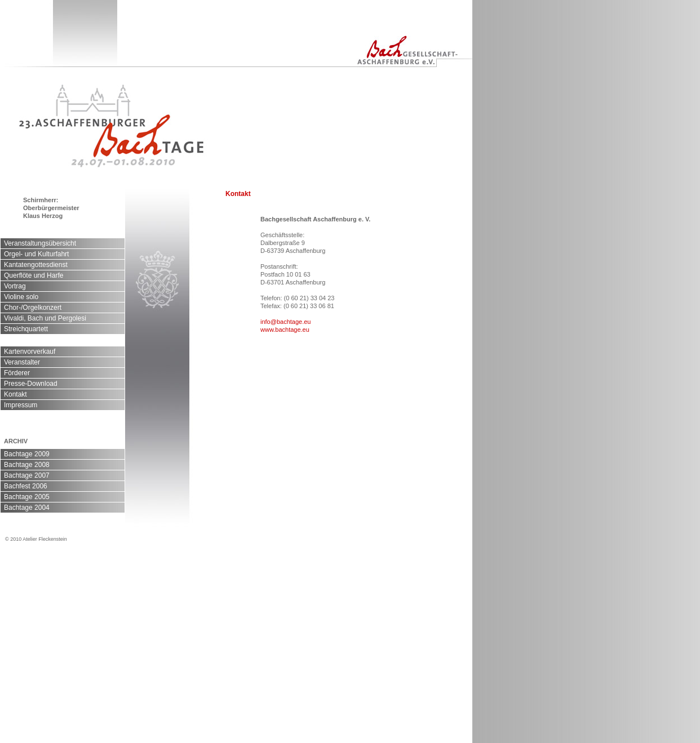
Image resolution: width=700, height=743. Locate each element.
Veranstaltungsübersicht (40, 243)
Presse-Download (31, 384)
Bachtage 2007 (27, 475)
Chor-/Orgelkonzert (33, 308)
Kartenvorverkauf (30, 352)
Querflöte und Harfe (34, 275)
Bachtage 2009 (27, 454)
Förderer (17, 373)
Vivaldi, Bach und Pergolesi (45, 318)
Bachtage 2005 (27, 497)
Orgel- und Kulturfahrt (36, 254)
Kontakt (15, 394)
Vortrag (15, 286)
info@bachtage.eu (285, 322)
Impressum (21, 405)
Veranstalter (22, 362)
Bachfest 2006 (26, 486)
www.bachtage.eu (285, 330)
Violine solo (21, 297)
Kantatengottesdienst (36, 265)
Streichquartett (26, 329)
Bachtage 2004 (27, 508)
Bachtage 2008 (27, 465)
